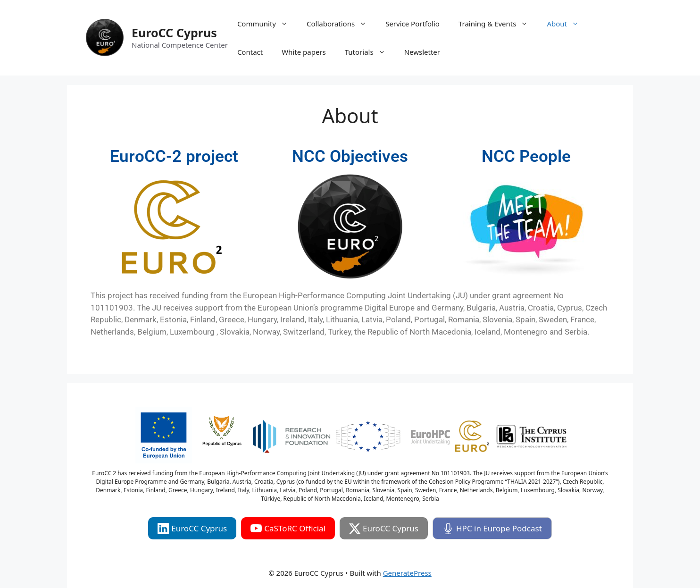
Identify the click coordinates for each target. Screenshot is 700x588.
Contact (250, 52)
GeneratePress (407, 573)
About (567, 24)
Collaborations (341, 24)
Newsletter (422, 52)
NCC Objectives (350, 156)
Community (267, 24)
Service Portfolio (412, 24)
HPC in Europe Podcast (492, 529)
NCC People (526, 156)
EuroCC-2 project (174, 156)
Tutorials (370, 52)
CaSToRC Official (288, 529)
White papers (304, 52)
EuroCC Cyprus (174, 33)
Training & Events (498, 24)
